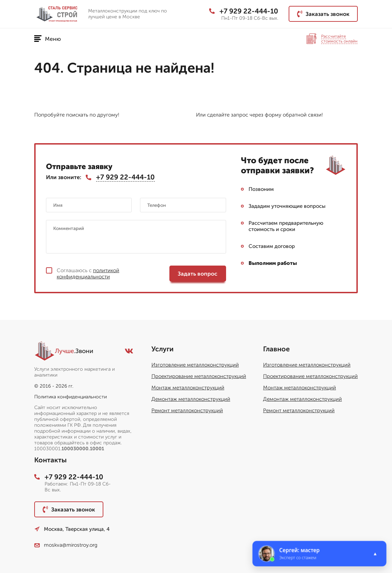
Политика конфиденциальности (71, 397)
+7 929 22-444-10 (244, 11)
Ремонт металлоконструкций (187, 410)
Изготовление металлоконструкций (195, 365)
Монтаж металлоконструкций (188, 388)
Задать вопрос (198, 274)
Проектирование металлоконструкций (199, 376)
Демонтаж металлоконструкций (191, 399)
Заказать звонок (323, 14)
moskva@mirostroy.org (66, 545)
